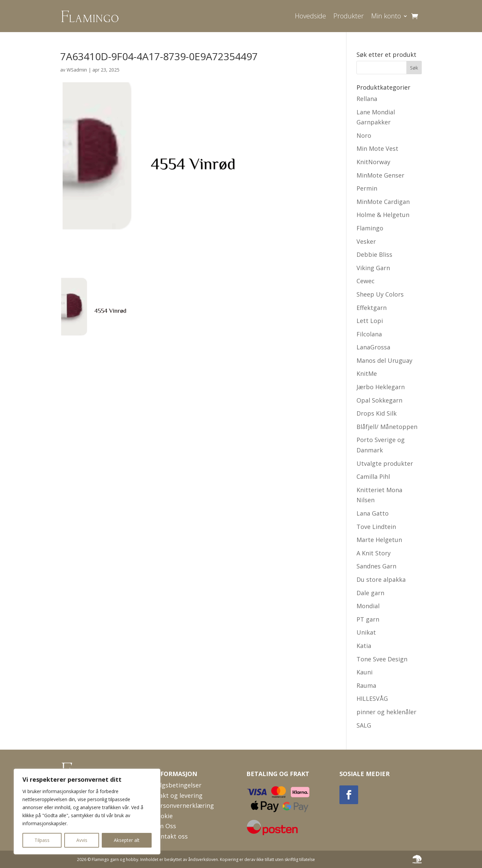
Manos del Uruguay (384, 360)
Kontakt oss (171, 836)
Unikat (366, 632)
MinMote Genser (380, 175)
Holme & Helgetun (383, 215)
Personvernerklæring (184, 805)
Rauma (366, 685)
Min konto (386, 16)
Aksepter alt (127, 840)
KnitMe (367, 373)
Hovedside (310, 16)
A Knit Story (374, 553)
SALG (364, 725)
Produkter (349, 16)
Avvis (82, 840)
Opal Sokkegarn (379, 400)
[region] (87, 811)
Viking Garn (373, 268)
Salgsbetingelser (177, 785)
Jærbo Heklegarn (381, 387)
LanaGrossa (373, 347)
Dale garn (370, 593)
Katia (364, 646)
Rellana (367, 99)
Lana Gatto (373, 513)
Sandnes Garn (376, 566)
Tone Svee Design (382, 659)
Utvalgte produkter (385, 463)
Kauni (365, 672)
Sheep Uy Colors (380, 294)
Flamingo (370, 228)
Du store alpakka (381, 579)
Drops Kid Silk (377, 413)
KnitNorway (373, 162)
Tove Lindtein (376, 527)
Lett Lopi (370, 321)
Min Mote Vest (377, 148)
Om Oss (165, 826)
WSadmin (77, 70)
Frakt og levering (178, 795)
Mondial (368, 606)
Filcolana (369, 334)
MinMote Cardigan (383, 202)
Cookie (163, 816)
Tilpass (42, 840)
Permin (367, 188)
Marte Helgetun (379, 540)
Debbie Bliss (374, 254)
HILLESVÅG (372, 698)
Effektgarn (372, 308)
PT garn (368, 619)
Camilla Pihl (373, 476)
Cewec (366, 281)
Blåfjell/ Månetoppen (387, 427)
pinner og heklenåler (386, 712)
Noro (364, 135)
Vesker (366, 241)
